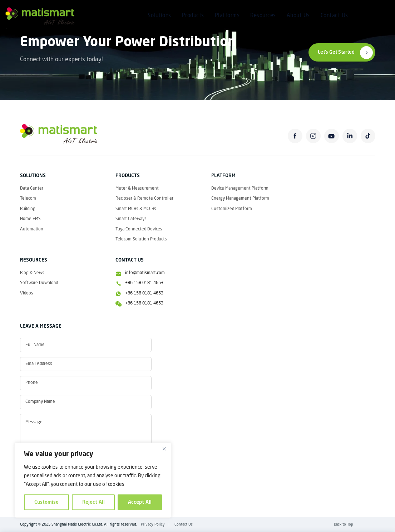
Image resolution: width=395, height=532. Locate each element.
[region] (93, 480)
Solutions (159, 16)
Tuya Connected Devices (139, 229)
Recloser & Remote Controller (144, 199)
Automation (32, 229)
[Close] (164, 449)
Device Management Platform (240, 189)
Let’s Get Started (336, 52)
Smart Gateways (131, 219)
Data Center (32, 189)
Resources (263, 16)
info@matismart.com (145, 273)
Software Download (39, 283)
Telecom (28, 199)
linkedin (350, 136)
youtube (332, 136)
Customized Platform (232, 209)
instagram (313, 136)
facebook (295, 136)
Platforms (227, 16)
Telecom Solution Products (141, 239)
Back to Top (344, 524)
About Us (298, 16)
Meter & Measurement (137, 189)
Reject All (93, 502)
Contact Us (334, 16)
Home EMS (30, 219)
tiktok (368, 136)
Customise (46, 502)
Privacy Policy (153, 524)
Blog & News (32, 273)
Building (28, 209)
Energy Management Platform (240, 199)
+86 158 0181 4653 (144, 283)
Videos (27, 293)
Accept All (140, 502)
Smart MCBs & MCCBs (136, 209)
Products (193, 16)
